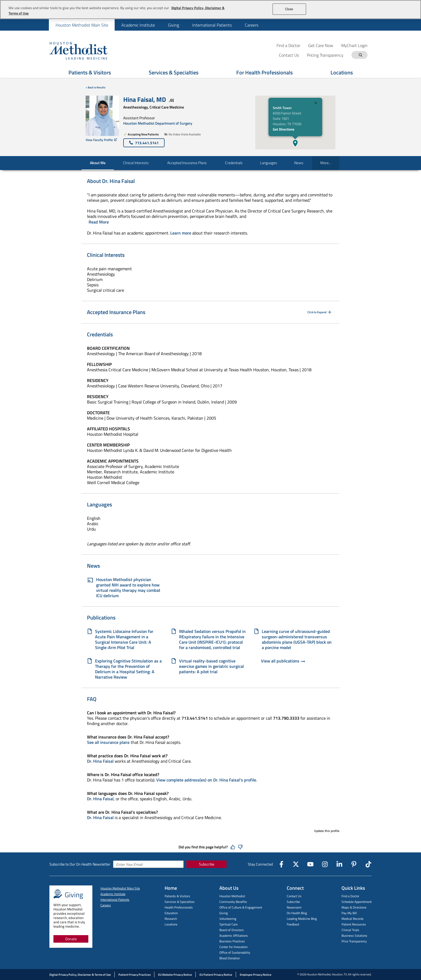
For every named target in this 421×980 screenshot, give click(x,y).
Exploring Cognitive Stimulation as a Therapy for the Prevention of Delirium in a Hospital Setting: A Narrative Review (128, 669)
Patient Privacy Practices (135, 975)
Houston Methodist (232, 896)
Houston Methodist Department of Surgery (158, 123)
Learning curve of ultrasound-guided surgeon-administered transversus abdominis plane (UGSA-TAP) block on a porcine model (297, 639)
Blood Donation (230, 958)
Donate (71, 939)
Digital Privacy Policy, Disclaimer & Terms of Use (80, 975)
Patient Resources (354, 924)
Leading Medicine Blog (302, 919)
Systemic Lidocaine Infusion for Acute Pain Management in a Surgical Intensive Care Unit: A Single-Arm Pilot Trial (124, 639)
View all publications (283, 661)
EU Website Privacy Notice (175, 975)
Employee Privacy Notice (256, 975)
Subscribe (207, 864)
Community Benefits (233, 902)
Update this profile (327, 831)
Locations (171, 924)
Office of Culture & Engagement (241, 907)
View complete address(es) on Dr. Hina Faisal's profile (206, 780)
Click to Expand (320, 312)
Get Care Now (321, 45)
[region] (210, 10)
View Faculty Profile (101, 140)
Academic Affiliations (234, 936)
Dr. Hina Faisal (100, 761)
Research (171, 919)
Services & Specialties (180, 902)
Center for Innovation (233, 947)
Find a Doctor (288, 45)
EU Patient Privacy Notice (216, 975)
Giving (174, 25)
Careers (252, 25)
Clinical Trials (350, 930)
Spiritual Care (228, 924)
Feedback (293, 924)
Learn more (181, 233)
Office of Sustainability (235, 952)
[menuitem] (82, 25)
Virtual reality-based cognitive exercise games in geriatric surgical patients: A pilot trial (211, 666)
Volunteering (228, 919)
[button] (295, 143)
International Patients (212, 25)
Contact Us (294, 896)
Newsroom (294, 907)
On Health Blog (297, 913)
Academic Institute (138, 25)
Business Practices (232, 941)
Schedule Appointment (357, 902)
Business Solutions (354, 936)
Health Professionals (179, 907)
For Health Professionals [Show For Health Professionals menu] (264, 72)
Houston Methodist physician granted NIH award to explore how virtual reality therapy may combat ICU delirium (124, 588)
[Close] (316, 104)
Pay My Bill (349, 913)
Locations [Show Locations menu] (342, 72)
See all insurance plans (108, 742)
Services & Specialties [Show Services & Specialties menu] (174, 72)
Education (171, 913)
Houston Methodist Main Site (82, 25)
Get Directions (284, 129)
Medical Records (353, 919)
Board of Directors (232, 930)
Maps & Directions (354, 907)
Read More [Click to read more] (99, 222)
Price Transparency (354, 941)
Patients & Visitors (177, 896)
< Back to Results (96, 87)
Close (289, 9)
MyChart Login (354, 45)
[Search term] (360, 55)
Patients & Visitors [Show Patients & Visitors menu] (90, 72)
